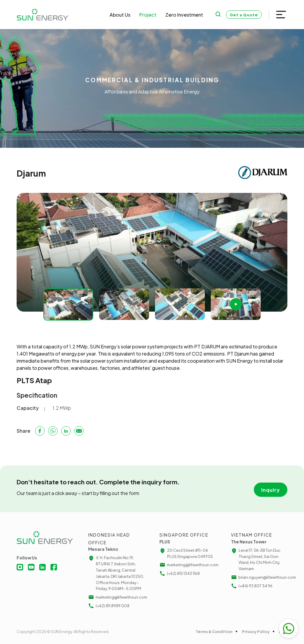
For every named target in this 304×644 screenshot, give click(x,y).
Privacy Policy (256, 632)
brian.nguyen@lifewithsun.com (259, 577)
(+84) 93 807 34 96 (252, 586)
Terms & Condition (214, 632)
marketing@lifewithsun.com (117, 597)
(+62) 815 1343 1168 (180, 573)
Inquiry (271, 490)
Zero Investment (184, 15)
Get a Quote (244, 15)
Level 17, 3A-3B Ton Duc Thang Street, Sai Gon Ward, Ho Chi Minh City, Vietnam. (256, 559)
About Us (120, 15)
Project (148, 15)
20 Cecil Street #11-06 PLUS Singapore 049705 (186, 553)
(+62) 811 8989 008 (109, 606)
